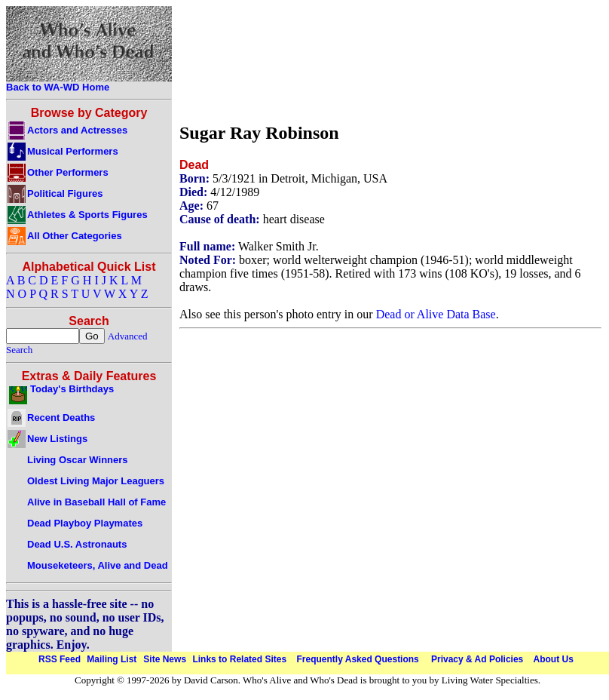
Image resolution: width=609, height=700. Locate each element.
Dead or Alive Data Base (436, 314)
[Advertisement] (231, 61)
